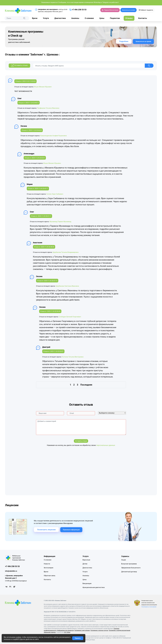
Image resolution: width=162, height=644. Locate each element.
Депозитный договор (129, 572)
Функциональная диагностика (94, 587)
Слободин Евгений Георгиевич (70, 317)
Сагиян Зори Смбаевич (55, 194)
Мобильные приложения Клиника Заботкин (19, 558)
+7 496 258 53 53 (78, 10)
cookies (18, 637)
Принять (78, 638)
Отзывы (129, 18)
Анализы (75, 18)
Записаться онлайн (129, 10)
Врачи (35, 18)
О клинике (89, 18)
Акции (124, 560)
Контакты (143, 18)
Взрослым (86, 560)
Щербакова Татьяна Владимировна (66, 252)
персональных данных (106, 445)
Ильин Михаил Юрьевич (43, 87)
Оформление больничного (131, 568)
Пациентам (115, 18)
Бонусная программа (129, 564)
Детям (85, 564)
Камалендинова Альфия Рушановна (53, 136)
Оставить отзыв (81, 441)
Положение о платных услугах (99, 630)
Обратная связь (50, 576)
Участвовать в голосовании (149, 607)
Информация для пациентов (65, 630)
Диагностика (60, 18)
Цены (102, 18)
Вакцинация (87, 583)
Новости (47, 564)
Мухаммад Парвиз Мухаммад (60, 222)
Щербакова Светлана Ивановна (67, 286)
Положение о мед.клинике (82, 630)
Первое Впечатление (110, 10)
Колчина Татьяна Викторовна (73, 357)
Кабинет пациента (146, 10)
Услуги (46, 18)
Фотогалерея (49, 568)
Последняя (86, 385)
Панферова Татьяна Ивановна (48, 108)
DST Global (67, 632)
